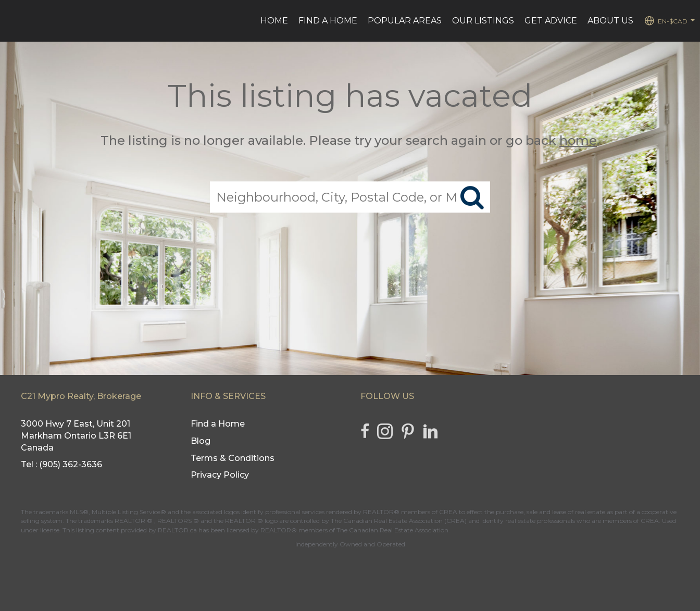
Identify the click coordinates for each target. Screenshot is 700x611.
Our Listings (483, 21)
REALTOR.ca (177, 530)
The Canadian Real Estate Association (392, 530)
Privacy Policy (220, 475)
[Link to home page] (13, 21)
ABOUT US (610, 21)
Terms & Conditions (233, 458)
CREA (448, 512)
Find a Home (328, 21)
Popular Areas (405, 21)
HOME (274, 21)
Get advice (551, 21)
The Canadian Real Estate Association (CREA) (399, 521)
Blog (201, 441)
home (578, 140)
